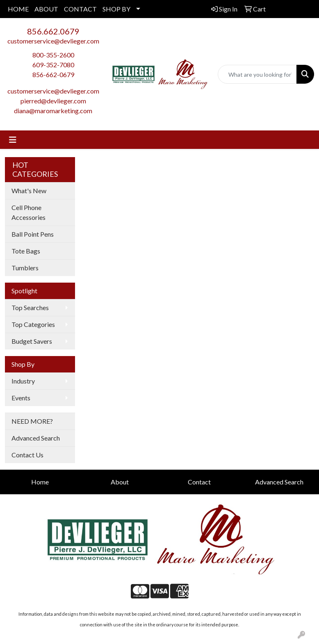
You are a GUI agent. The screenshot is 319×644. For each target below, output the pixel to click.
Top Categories (33, 324)
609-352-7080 (53, 65)
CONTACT (80, 9)
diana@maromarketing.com (53, 111)
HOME (18, 9)
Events (21, 398)
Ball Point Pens (33, 234)
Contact (199, 482)
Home (40, 482)
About (120, 482)
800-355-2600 (53, 55)
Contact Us (27, 455)
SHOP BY (116, 9)
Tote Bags (26, 251)
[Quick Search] (257, 74)
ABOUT (46, 9)
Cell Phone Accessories (28, 212)
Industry (23, 381)
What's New (29, 191)
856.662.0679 (53, 31)
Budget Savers (32, 341)
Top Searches (30, 307)
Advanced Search (36, 438)
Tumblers (25, 268)
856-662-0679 (53, 74)
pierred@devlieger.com (53, 101)
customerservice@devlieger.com (53, 41)
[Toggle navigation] (13, 140)
